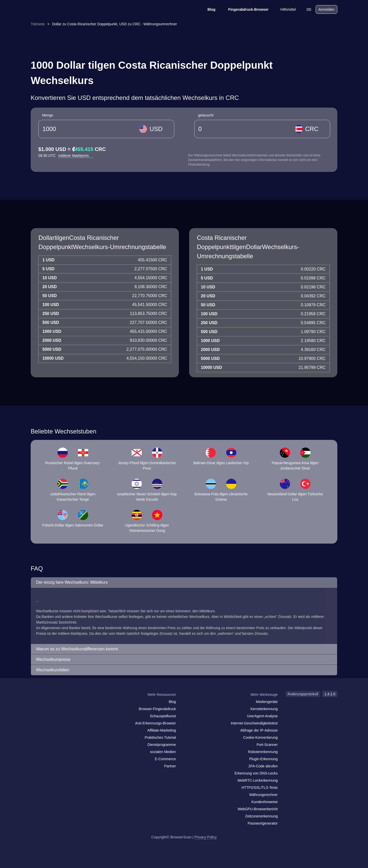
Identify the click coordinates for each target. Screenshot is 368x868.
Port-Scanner (267, 745)
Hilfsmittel (285, 9)
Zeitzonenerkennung (261, 816)
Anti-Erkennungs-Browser (156, 723)
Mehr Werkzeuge (264, 695)
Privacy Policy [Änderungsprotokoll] (206, 837)
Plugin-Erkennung (263, 759)
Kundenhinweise (265, 802)
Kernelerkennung (264, 709)
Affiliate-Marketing (162, 730)
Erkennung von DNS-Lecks (256, 773)
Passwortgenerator (263, 823)
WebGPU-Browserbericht (258, 809)
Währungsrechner (263, 795)
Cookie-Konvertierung (260, 737)
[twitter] (57, 705)
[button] (184, 583)
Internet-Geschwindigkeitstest (254, 723)
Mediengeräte (267, 702)
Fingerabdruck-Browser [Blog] (245, 9)
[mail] (36, 704)
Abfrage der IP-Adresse (259, 730)
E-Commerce (165, 759)
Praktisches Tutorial (160, 737)
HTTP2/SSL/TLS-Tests (260, 788)
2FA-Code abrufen (263, 766)
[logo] (56, 10)
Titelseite (38, 24)
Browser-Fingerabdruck (157, 709)
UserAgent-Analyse (262, 716)
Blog (208, 9)
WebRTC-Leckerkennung (257, 780)
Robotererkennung (263, 752)
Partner (170, 766)
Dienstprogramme (162, 745)
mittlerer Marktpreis (76, 156)
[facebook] (47, 705)
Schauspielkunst (163, 716)
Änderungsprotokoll (303, 694)
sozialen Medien (163, 752)
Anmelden (326, 9)
